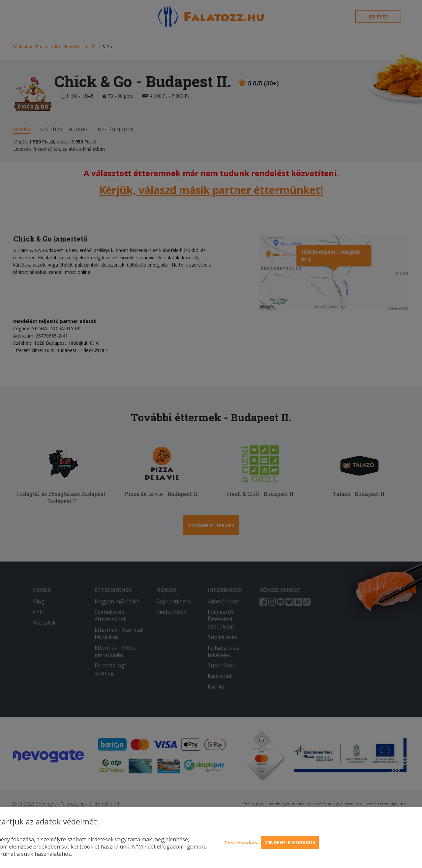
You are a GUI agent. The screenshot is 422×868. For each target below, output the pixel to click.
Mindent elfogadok (290, 842)
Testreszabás (241, 842)
